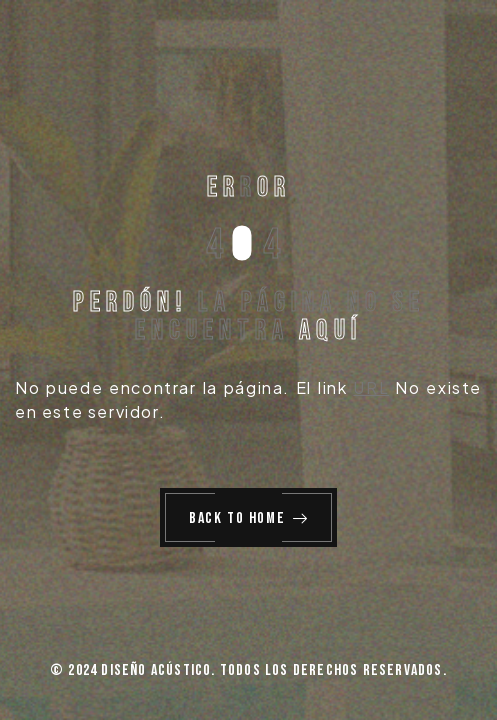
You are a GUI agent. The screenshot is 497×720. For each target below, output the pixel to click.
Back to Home (249, 518)
